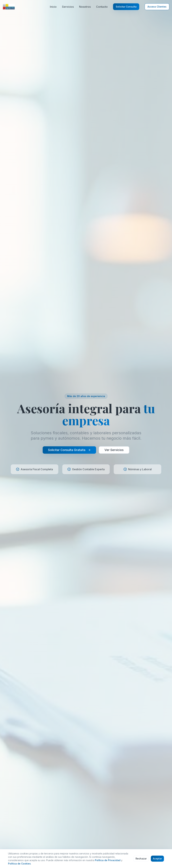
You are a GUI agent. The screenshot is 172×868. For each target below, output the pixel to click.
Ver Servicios (114, 450)
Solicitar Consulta (126, 7)
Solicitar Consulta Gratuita (69, 450)
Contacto (102, 7)
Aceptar (157, 859)
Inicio (53, 7)
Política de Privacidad (108, 860)
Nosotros (85, 7)
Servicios (68, 7)
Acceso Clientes (157, 7)
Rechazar (141, 859)
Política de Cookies (19, 864)
